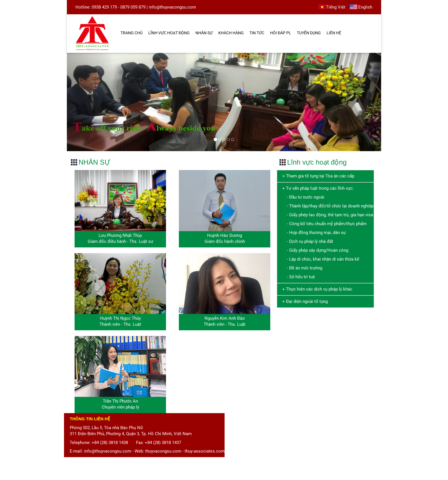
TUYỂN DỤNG (309, 33)
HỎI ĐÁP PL (281, 33)
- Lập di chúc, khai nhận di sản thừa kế (320, 259)
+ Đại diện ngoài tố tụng (304, 301)
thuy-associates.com (205, 451)
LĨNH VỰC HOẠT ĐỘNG (169, 33)
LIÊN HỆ (334, 33)
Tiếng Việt (336, 7)
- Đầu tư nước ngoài (302, 197)
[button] (90, 102)
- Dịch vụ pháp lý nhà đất (307, 241)
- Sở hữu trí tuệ (297, 277)
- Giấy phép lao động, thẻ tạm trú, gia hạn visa (327, 215)
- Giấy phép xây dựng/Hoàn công (314, 250)
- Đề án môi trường (301, 268)
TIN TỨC (257, 33)
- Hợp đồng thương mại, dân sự (313, 233)
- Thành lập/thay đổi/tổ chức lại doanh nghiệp (327, 206)
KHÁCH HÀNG (231, 33)
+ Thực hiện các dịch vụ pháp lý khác (316, 289)
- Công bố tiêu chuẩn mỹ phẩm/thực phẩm (323, 224)
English (365, 7)
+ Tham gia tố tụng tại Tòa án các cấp (317, 176)
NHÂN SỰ (204, 33)
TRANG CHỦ (132, 33)
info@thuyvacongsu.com (172, 7)
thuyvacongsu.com (163, 451)
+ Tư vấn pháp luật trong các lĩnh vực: (318, 188)
